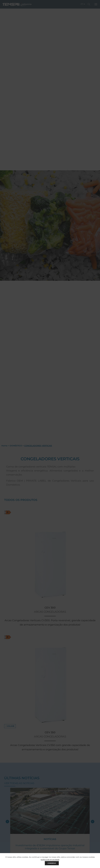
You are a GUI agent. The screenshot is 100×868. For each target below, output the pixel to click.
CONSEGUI (52, 863)
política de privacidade (50, 860)
